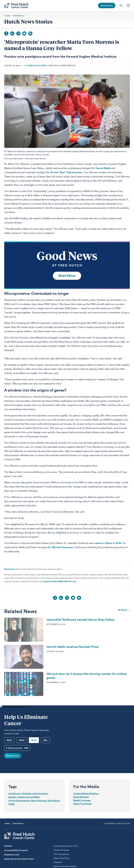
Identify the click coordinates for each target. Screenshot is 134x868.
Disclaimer (58, 863)
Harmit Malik (33, 798)
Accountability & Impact (16, 851)
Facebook (6, 34)
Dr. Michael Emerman (61, 548)
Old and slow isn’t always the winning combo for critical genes (87, 676)
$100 (34, 741)
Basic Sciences (39, 801)
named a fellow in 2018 (108, 544)
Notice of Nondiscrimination (65, 867)
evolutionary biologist (20, 794)
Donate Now (13, 756)
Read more (10, 570)
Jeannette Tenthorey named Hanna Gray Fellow (81, 620)
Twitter (18, 34)
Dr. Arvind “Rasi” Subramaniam (64, 173)
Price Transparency (61, 855)
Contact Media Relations (86, 794)
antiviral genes (40, 794)
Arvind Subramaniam (19, 801)
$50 (45, 741)
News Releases (81, 797)
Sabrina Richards (37, 66)
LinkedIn (12, 34)
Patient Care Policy (61, 859)
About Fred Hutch (83, 804)
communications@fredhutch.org (59, 582)
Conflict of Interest (61, 851)
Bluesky (30, 34)
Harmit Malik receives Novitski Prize (72, 647)
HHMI (11, 805)
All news (124, 610)
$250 (22, 741)
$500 (9, 741)
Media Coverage (82, 801)
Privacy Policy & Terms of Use (66, 847)
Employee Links (12, 855)
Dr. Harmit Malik (101, 169)
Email (24, 34)
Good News (54, 801)
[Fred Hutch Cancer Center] (19, 836)
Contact (8, 846)
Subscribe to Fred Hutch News (19, 859)
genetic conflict (16, 798)
